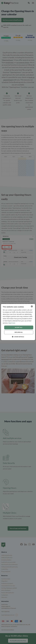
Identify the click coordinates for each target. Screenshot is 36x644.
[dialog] (18, 322)
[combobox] (32, 306)
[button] (18, 337)
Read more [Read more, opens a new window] (12, 323)
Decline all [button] (19, 332)
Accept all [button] (19, 327)
